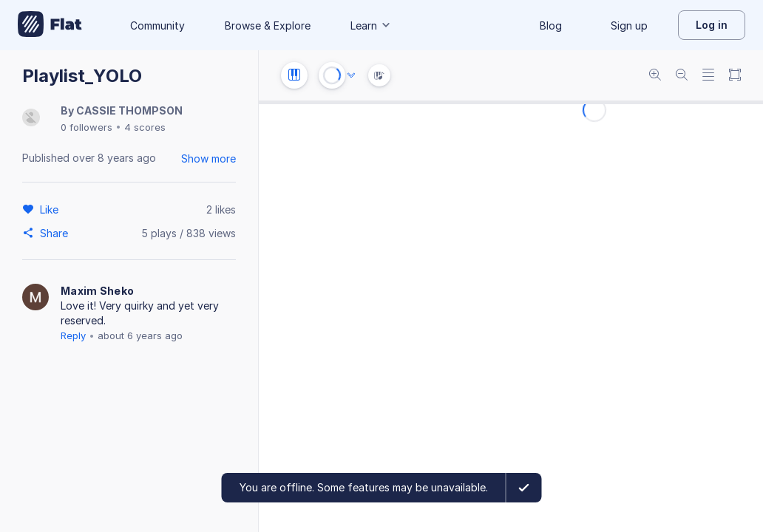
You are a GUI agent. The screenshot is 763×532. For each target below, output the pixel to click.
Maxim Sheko (97, 291)
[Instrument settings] (294, 75)
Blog (551, 25)
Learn (371, 25)
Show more (208, 158)
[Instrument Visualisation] (379, 75)
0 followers (87, 127)
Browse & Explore (268, 25)
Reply (73, 335)
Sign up (629, 25)
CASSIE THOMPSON (129, 110)
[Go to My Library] (50, 25)
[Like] (51, 209)
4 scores (145, 127)
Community (157, 25)
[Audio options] (351, 75)
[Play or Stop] (332, 75)
